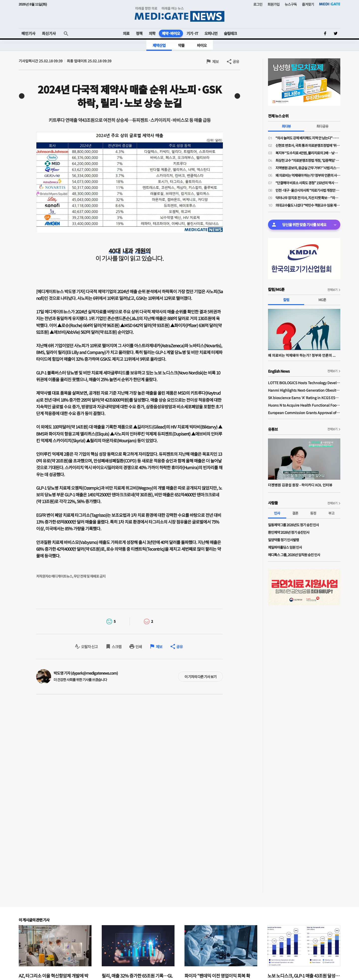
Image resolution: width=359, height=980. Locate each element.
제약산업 (159, 45)
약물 (181, 45)
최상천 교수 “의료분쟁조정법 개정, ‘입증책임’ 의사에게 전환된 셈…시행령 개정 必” (308, 160)
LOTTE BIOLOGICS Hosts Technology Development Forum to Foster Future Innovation (304, 383)
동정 (313, 513)
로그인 (258, 4)
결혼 (295, 513)
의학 (152, 33)
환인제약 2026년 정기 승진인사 (289, 532)
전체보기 (332, 290)
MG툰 (322, 300)
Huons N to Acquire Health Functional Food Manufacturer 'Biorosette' (304, 405)
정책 (139, 33)
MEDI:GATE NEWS (179, 14)
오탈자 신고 (89, 647)
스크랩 (117, 647)
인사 (277, 513)
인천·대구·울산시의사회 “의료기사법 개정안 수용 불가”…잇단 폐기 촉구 (308, 190)
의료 (126, 33)
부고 (331, 513)
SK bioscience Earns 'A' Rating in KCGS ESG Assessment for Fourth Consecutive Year (304, 398)
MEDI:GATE (330, 4)
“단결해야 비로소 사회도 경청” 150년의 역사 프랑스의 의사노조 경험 (308, 183)
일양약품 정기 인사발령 (283, 540)
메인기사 (28, 33)
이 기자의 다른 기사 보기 (200, 677)
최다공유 (322, 126)
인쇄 (139, 647)
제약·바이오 (171, 33)
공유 (236, 61)
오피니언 (211, 33)
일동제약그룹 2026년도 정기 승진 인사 (293, 525)
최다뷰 (286, 126)
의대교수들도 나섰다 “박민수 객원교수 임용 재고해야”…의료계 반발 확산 (308, 205)
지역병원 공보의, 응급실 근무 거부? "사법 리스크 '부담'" (308, 168)
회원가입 (273, 4)
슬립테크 (230, 33)
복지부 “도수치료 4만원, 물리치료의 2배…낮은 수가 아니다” (308, 153)
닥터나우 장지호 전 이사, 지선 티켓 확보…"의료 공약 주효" (308, 198)
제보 (215, 61)
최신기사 (49, 33)
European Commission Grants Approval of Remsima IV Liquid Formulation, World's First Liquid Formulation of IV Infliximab (304, 413)
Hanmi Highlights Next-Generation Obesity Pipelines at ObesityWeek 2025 (304, 390)
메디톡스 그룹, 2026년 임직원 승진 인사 (294, 555)
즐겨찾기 (308, 4)
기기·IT (192, 33)
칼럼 (286, 300)
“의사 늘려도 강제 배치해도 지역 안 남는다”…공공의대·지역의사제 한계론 (308, 138)
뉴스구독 (291, 4)
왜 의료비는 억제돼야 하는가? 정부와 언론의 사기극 (308, 175)
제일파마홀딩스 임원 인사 (285, 547)
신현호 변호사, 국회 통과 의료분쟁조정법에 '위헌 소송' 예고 (308, 145)
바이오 (202, 45)
